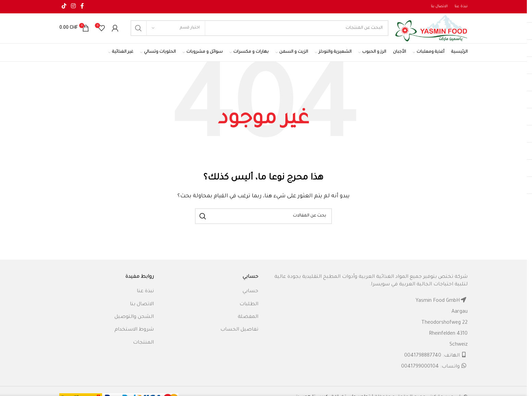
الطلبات (249, 311)
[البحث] (253, 32)
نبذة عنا (145, 298)
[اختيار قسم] (176, 32)
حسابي (250, 298)
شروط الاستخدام (134, 337)
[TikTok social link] (64, 7)
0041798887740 (423, 362)
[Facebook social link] (82, 7)
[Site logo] (425, 32)
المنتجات (143, 349)
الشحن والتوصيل (134, 324)
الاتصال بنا (142, 311)
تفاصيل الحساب (239, 337)
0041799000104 (420, 373)
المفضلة (248, 324)
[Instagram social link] (73, 7)
